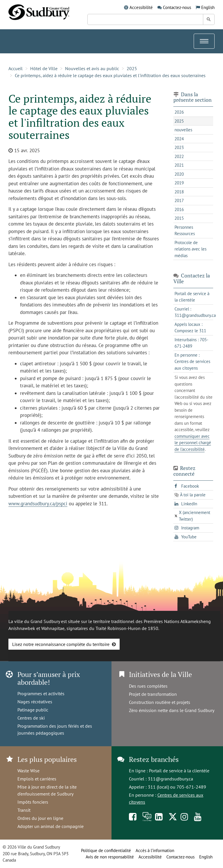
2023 (179, 147)
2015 (179, 218)
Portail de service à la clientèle (179, 771)
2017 (179, 200)
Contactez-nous (177, 7)
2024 (179, 139)
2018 (179, 192)
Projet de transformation (153, 694)
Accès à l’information (155, 850)
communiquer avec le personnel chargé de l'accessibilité (193, 443)
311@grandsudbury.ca (170, 779)
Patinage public (33, 710)
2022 (179, 156)
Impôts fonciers (33, 802)
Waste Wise (28, 771)
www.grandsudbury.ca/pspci (38, 504)
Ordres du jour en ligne (40, 818)
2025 (132, 68)
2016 (179, 209)
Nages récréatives (35, 702)
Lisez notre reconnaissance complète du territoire (61, 644)
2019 (179, 183)
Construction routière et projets (160, 702)
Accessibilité (141, 7)
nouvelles (183, 130)
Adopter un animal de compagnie (51, 826)
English (208, 7)
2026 (179, 112)
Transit (24, 810)
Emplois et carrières (37, 779)
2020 (179, 174)
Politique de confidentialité (106, 850)
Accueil (16, 68)
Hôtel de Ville (44, 68)
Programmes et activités (41, 693)
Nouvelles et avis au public (92, 68)
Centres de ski (31, 718)
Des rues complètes (148, 686)
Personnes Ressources (185, 230)
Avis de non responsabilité (110, 857)
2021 (179, 165)
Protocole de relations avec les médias (190, 249)
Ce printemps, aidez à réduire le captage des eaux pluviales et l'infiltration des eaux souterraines (110, 75)
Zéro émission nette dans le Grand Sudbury (172, 710)
